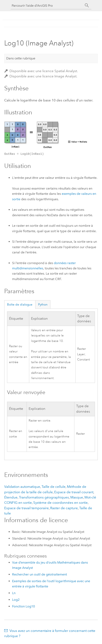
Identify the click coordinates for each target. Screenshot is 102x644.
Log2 (16, 600)
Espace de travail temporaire (27, 508)
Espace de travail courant (74, 492)
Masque (77, 497)
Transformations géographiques (44, 497)
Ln (14, 593)
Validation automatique (22, 487)
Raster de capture (64, 508)
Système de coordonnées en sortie (60, 503)
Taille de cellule (54, 487)
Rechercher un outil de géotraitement (40, 574)
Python (43, 305)
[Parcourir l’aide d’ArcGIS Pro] (47, 6)
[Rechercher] (87, 5)
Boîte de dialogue (20, 305)
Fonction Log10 (23, 606)
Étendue (11, 497)
